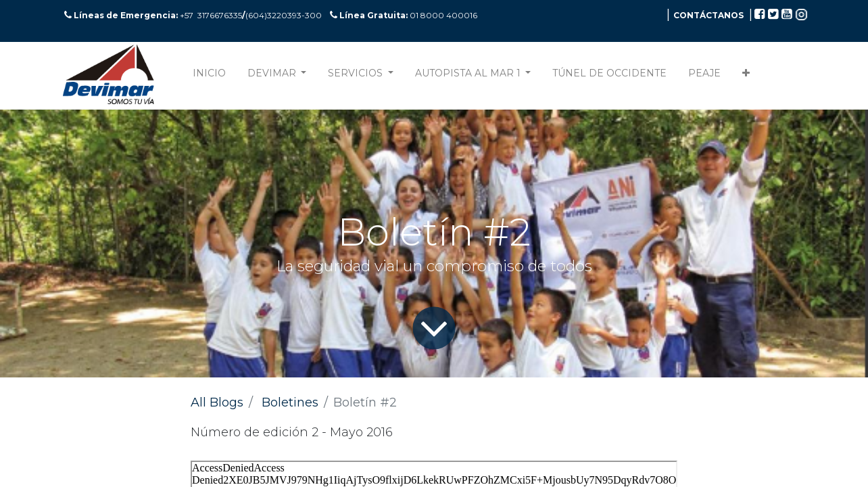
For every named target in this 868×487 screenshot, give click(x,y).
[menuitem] (209, 76)
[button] (746, 76)
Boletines (290, 402)
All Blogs (217, 402)
